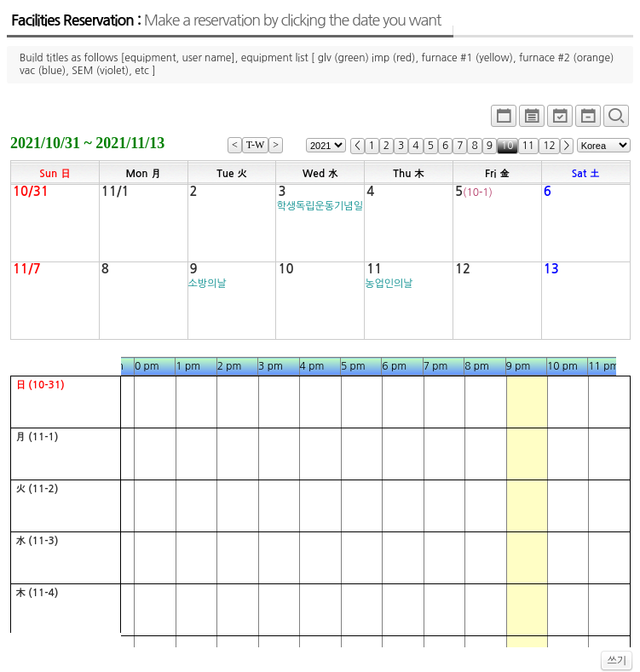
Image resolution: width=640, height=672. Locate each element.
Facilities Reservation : (226, 20)
